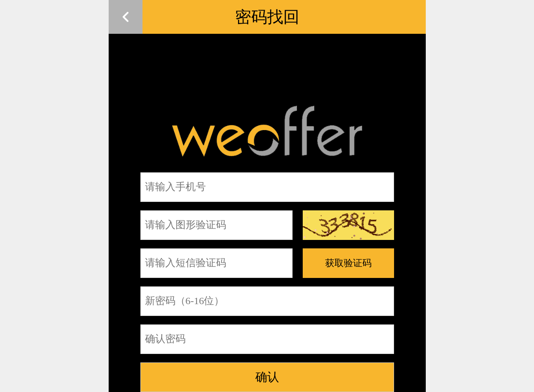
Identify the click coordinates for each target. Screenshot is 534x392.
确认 (267, 377)
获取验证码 (348, 263)
